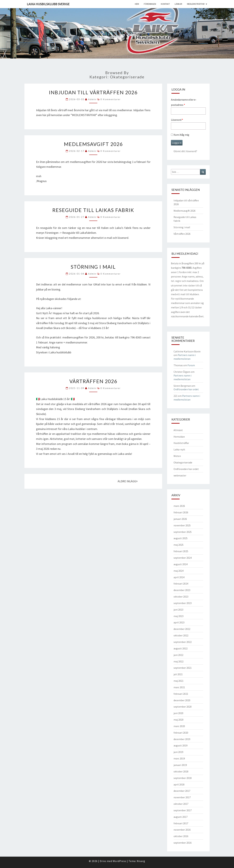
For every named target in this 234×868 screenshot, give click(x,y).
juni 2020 (178, 713)
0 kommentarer (110, 99)
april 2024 (179, 577)
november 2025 (182, 525)
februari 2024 (181, 584)
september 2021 (183, 668)
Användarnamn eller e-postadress (184, 102)
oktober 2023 (181, 597)
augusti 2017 (181, 817)
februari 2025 (181, 551)
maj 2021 (179, 681)
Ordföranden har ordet (186, 389)
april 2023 (179, 622)
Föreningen (150, 4)
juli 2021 (178, 674)
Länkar (178, 4)
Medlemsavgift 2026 (93, 144)
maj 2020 (179, 720)
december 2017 (182, 791)
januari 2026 (180, 519)
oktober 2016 (181, 836)
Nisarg (141, 861)
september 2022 (183, 642)
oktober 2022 (181, 635)
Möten (177, 456)
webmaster (180, 475)
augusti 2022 (181, 648)
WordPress (120, 861)
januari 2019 (180, 765)
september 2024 (183, 558)
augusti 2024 (181, 564)
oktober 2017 (181, 804)
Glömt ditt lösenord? (185, 151)
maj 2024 (179, 571)
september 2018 (183, 778)
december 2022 (182, 629)
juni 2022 (178, 655)
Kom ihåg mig (180, 135)
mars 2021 (179, 687)
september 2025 (183, 532)
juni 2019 (178, 752)
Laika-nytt (179, 449)
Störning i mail (93, 267)
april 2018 (179, 784)
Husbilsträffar (181, 443)
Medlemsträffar (196, 4)
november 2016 (182, 830)
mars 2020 (179, 726)
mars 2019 (179, 758)
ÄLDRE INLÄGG (128, 481)
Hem (137, 4)
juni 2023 (178, 610)
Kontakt (165, 4)
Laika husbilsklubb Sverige (48, 4)
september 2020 (183, 707)
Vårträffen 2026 (93, 381)
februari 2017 (181, 823)
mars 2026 (179, 506)
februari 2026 (181, 512)
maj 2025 (179, 545)
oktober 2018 (181, 771)
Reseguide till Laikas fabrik (93, 210)
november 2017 (182, 797)
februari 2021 (181, 694)
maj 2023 (179, 616)
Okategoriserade (183, 462)
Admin (92, 99)
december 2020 (182, 700)
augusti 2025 (181, 538)
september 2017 (183, 810)
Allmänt (178, 430)
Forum (191, 365)
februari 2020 (181, 733)
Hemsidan (179, 437)
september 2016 (183, 843)
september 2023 (183, 603)
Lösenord (177, 120)
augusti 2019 (181, 745)
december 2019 (182, 739)
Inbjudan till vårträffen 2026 (93, 92)
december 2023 (182, 590)
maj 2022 (179, 661)
